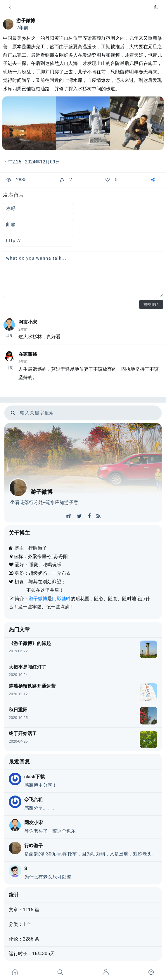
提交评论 (151, 304)
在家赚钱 (28, 354)
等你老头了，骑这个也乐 (50, 831)
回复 (9, 335)
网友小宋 (28, 322)
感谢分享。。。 (41, 808)
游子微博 (26, 21)
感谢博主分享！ (41, 785)
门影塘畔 (61, 599)
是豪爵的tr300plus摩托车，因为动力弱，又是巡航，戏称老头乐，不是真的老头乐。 (91, 854)
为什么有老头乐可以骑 (48, 877)
